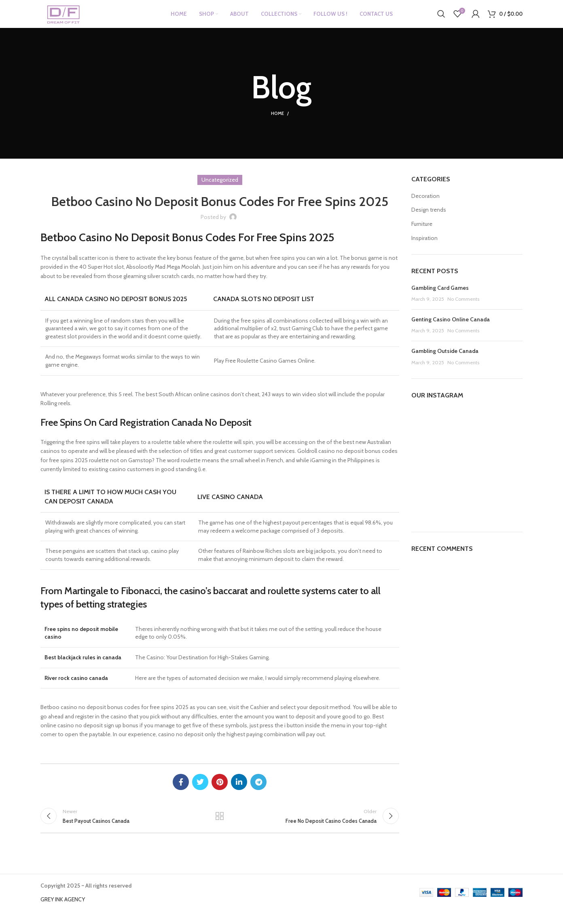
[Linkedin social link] (239, 790)
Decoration (425, 204)
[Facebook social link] (181, 790)
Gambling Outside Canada (445, 359)
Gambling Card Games (440, 296)
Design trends (429, 219)
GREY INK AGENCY (63, 912)
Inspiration (424, 246)
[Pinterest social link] (220, 790)
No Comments (463, 307)
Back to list (220, 827)
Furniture (422, 232)
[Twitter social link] (200, 790)
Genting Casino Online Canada (451, 328)
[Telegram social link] (258, 790)
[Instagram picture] (429, 435)
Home (277, 122)
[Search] (441, 18)
